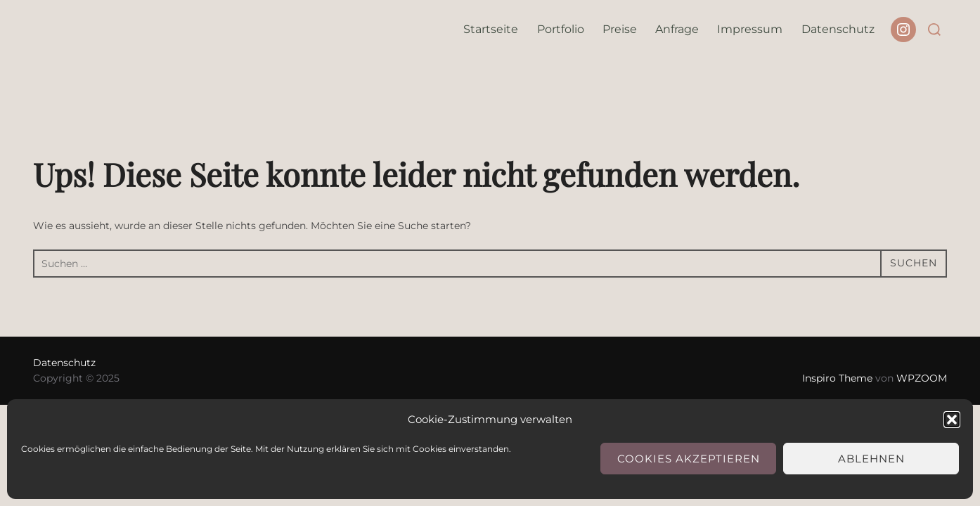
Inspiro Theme (837, 378)
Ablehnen (871, 459)
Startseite (491, 29)
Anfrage (677, 29)
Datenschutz (838, 29)
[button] (952, 420)
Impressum (750, 29)
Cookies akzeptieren (689, 459)
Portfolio (561, 29)
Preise (620, 29)
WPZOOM (922, 378)
